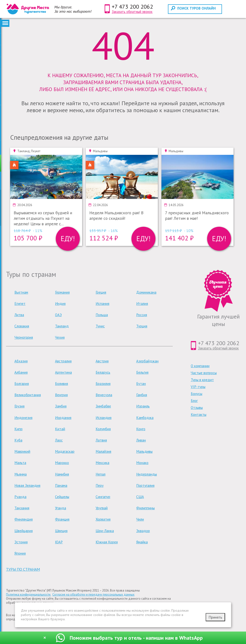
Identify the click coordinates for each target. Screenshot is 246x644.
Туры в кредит (202, 380)
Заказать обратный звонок (132, 12)
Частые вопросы (204, 373)
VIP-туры (198, 387)
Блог (194, 401)
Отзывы (197, 408)
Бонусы (197, 394)
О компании (200, 366)
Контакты (199, 415)
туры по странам (23, 569)
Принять (215, 617)
